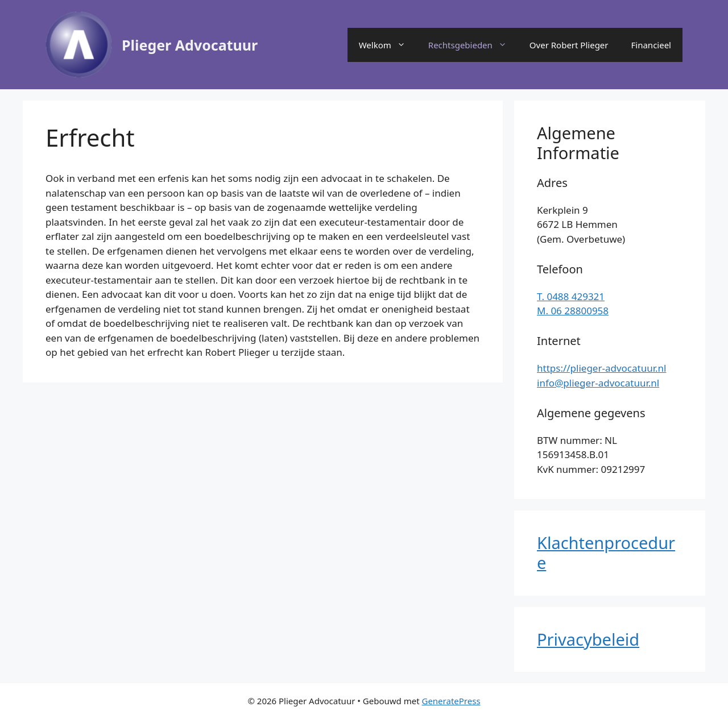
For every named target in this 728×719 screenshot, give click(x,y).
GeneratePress (451, 701)
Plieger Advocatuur (190, 45)
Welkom (388, 45)
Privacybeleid (588, 639)
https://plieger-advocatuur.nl (601, 368)
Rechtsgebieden (473, 45)
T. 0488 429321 (571, 296)
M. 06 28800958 (573, 311)
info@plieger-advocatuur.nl (598, 383)
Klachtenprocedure (606, 552)
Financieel (651, 45)
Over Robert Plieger (569, 45)
